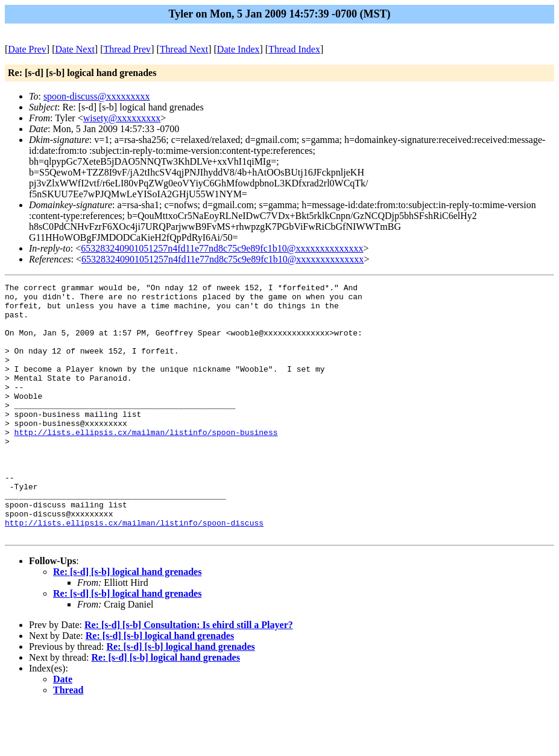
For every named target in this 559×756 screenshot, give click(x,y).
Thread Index (294, 49)
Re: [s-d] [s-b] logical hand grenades (127, 622)
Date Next (75, 49)
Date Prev (27, 49)
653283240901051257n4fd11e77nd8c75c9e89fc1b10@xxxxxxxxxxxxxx (222, 248)
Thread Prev (127, 49)
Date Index (238, 49)
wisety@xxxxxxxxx (122, 118)
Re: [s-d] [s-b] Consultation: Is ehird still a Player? (189, 675)
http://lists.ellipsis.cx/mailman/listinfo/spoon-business (146, 463)
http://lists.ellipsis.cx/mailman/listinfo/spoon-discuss (134, 571)
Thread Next (184, 49)
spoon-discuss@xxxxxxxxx (97, 96)
